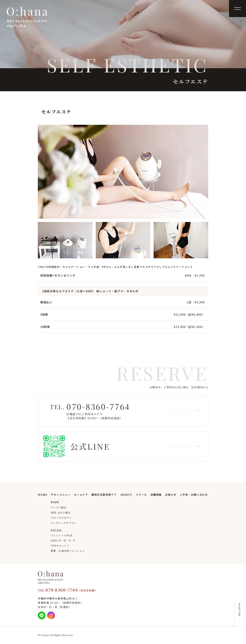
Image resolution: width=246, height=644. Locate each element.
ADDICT (126, 495)
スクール (141, 495)
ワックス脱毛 (59, 507)
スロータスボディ (61, 518)
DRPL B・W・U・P (63, 541)
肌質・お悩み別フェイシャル (68, 551)
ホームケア (81, 495)
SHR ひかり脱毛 (61, 513)
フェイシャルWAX (62, 535)
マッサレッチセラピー (64, 523)
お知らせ (171, 495)
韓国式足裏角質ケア (104, 495)
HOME (43, 495)
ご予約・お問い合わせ (194, 495)
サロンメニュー (61, 495)
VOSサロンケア (60, 546)
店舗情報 (156, 495)
